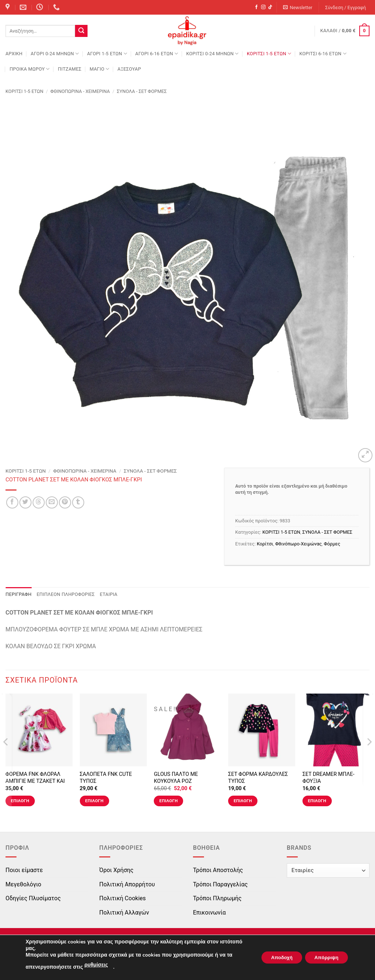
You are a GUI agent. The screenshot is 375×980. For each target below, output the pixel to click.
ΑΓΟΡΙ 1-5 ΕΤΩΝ (107, 54)
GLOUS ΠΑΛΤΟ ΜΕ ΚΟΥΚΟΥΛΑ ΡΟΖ (176, 778)
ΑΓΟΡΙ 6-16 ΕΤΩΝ (157, 54)
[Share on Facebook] (12, 502)
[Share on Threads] (39, 502)
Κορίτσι (265, 544)
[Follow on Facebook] (256, 7)
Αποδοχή (275, 958)
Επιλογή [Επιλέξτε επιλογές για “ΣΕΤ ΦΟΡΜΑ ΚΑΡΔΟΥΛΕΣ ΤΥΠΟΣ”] (243, 801)
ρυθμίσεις (96, 965)
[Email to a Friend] (52, 502)
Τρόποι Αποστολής (218, 870)
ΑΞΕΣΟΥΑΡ (129, 69)
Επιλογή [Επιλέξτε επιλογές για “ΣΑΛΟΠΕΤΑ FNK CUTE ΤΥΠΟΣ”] (94, 801)
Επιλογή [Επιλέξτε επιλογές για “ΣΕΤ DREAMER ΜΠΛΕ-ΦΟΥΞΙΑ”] (317, 801)
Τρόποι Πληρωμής (217, 898)
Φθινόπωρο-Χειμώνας (298, 544)
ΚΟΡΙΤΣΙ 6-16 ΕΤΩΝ (323, 54)
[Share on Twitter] (25, 502)
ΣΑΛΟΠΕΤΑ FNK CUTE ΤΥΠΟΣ (106, 778)
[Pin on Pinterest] (65, 502)
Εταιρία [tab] (109, 594)
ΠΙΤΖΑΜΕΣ (70, 69)
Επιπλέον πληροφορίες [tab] (66, 594)
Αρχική (14, 54)
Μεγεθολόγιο (23, 884)
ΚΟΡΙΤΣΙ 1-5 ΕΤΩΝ (269, 54)
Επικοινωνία (209, 913)
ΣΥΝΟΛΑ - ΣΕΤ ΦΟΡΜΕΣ (142, 91)
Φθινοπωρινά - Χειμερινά (80, 91)
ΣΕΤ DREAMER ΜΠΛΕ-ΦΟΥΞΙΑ (328, 778)
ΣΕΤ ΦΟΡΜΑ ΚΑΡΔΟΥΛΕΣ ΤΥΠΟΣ (258, 778)
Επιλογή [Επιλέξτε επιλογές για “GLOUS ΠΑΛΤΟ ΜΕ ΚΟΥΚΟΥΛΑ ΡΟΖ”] (168, 801)
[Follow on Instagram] (263, 7)
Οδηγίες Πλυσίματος (33, 898)
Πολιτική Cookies (122, 898)
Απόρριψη (324, 958)
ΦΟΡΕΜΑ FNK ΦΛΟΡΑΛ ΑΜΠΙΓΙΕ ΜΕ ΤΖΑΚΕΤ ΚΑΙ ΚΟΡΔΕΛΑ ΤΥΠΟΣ (35, 781)
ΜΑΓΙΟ (100, 69)
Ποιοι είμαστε (24, 870)
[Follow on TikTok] (270, 7)
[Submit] (81, 31)
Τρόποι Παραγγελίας (220, 884)
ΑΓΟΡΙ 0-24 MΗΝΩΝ (55, 54)
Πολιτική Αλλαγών (124, 913)
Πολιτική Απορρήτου (127, 884)
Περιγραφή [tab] (18, 594)
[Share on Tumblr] (78, 502)
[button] (298, 7)
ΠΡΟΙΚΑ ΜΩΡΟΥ (30, 69)
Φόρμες (332, 544)
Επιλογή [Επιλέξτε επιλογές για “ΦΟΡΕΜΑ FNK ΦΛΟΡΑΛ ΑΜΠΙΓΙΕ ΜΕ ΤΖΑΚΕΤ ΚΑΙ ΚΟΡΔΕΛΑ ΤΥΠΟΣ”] (20, 801)
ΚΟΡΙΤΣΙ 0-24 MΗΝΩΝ (212, 54)
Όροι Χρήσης (116, 870)
